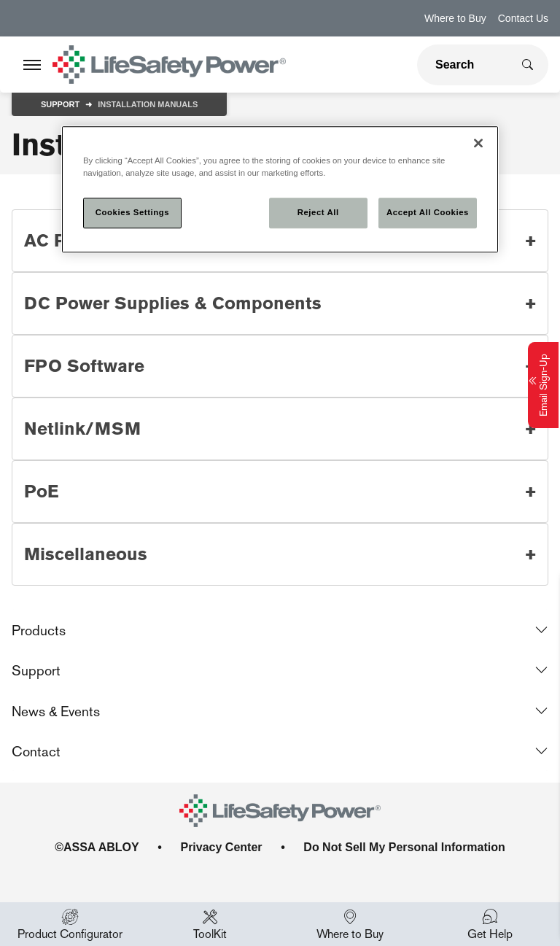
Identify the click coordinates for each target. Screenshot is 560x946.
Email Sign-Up (543, 385)
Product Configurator (70, 924)
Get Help (490, 924)
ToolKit (210, 924)
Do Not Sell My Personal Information (404, 847)
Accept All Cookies (428, 212)
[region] (280, 189)
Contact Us (523, 18)
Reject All (318, 212)
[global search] (464, 65)
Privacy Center (221, 847)
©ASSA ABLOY (97, 847)
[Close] (478, 143)
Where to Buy (455, 18)
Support (60, 104)
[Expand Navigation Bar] (32, 65)
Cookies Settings (132, 212)
